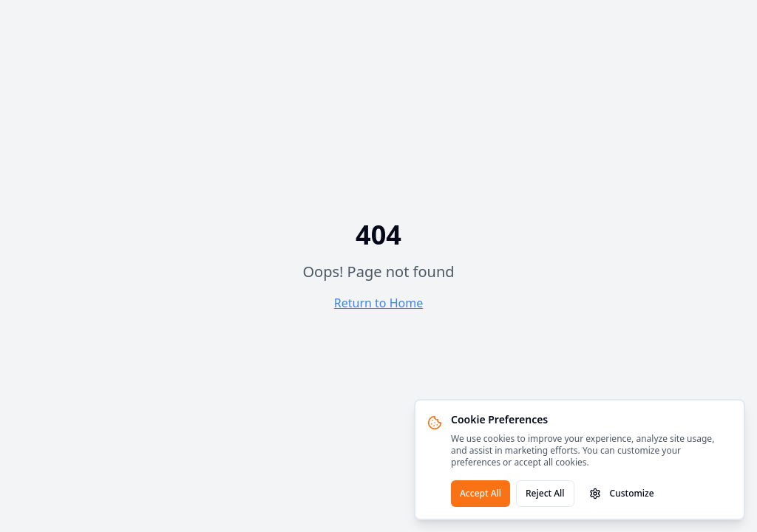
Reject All (545, 493)
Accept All (481, 493)
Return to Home (378, 303)
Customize (622, 493)
